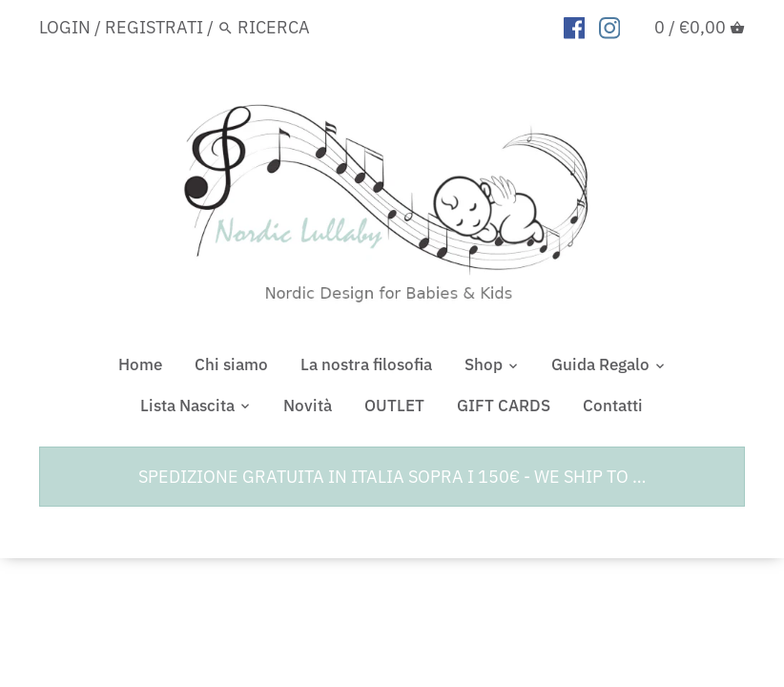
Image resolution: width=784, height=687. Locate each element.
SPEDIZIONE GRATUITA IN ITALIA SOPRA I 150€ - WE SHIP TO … (392, 477)
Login (65, 27)
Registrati (154, 27)
